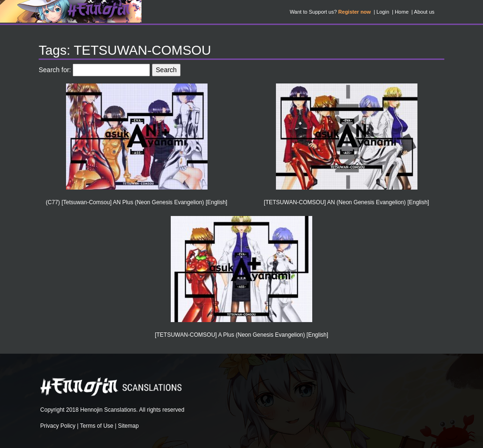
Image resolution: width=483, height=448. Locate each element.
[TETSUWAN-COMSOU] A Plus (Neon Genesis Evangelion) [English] (241, 335)
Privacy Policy (58, 426)
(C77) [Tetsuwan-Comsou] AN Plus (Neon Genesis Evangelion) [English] (137, 202)
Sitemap (128, 426)
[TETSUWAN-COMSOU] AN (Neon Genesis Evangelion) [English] (346, 202)
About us (424, 12)
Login (383, 12)
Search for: (55, 70)
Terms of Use (97, 426)
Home (402, 12)
